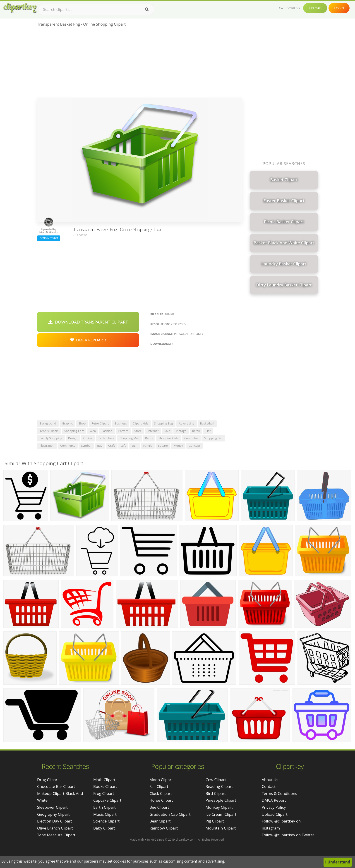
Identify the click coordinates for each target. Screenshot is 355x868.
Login (339, 8)
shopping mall (130, 438)
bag (100, 446)
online (88, 438)
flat (208, 431)
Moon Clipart (161, 780)
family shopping (51, 438)
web (93, 431)
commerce (68, 446)
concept (194, 446)
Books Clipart (105, 786)
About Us (270, 780)
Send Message (49, 238)
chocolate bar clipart (56, 786)
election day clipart (55, 821)
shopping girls (168, 438)
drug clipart (48, 780)
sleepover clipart (52, 807)
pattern (123, 431)
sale (167, 431)
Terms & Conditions (279, 793)
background (48, 423)
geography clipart (53, 814)
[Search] (147, 10)
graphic (67, 423)
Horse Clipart (161, 800)
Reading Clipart (219, 786)
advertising (187, 423)
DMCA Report (274, 800)
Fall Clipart (159, 786)
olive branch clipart (55, 828)
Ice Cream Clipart (221, 814)
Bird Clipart (216, 793)
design (73, 438)
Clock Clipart (161, 793)
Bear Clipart (160, 821)
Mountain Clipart (221, 828)
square (163, 446)
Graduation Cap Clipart (170, 814)
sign (134, 446)
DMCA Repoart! (88, 340)
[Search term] (96, 10)
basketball (207, 423)
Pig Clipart (215, 821)
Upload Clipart (275, 814)
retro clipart (100, 423)
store (138, 431)
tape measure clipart (56, 835)
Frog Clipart (104, 793)
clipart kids (140, 423)
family (148, 446)
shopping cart (74, 431)
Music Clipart (105, 814)
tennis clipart (49, 431)
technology (106, 438)
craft (112, 446)
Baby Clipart (104, 828)
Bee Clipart (159, 807)
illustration (47, 446)
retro (149, 438)
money (178, 446)
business (121, 423)
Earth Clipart (104, 807)
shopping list (213, 438)
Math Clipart (104, 780)
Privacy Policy (274, 807)
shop (82, 423)
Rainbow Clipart (164, 828)
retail (196, 431)
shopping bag (164, 423)
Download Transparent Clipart (88, 322)
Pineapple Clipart (221, 800)
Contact (269, 786)
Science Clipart (106, 821)
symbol (86, 446)
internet (153, 431)
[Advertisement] (140, 64)
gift (123, 446)
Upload (315, 8)
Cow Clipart (216, 780)
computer (191, 438)
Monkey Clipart (219, 807)
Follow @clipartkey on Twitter (288, 835)
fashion (107, 431)
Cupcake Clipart (107, 800)
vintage (181, 431)
